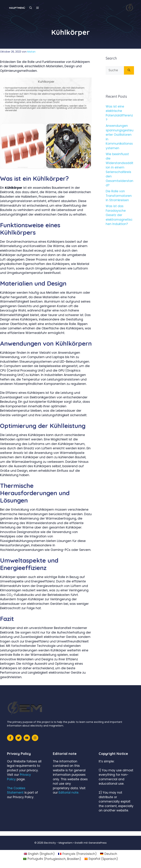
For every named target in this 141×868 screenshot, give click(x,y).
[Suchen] (129, 70)
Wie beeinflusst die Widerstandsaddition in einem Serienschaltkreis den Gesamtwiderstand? (119, 170)
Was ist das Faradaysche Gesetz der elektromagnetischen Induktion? (119, 215)
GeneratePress (98, 843)
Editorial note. (69, 793)
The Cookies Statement (16, 790)
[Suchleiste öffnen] (31, 8)
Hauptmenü (17, 8)
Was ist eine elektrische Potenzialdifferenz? (119, 113)
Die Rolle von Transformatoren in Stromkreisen (119, 196)
